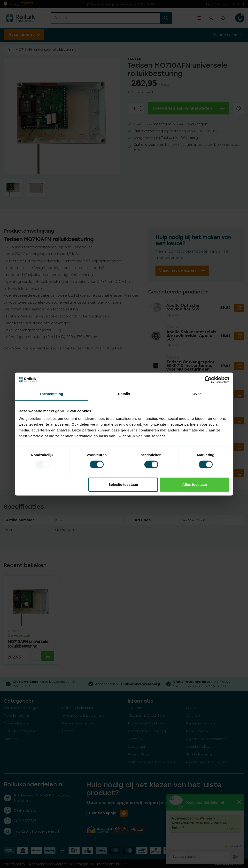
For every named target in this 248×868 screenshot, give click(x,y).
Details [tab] (124, 394)
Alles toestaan (195, 484)
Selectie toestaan (123, 484)
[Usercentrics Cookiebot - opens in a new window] (208, 380)
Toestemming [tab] (51, 394)
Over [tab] (197, 394)
